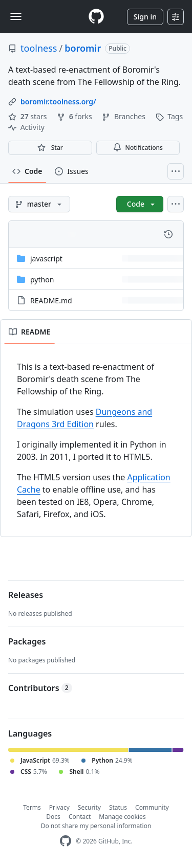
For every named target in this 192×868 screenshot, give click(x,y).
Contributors (40, 688)
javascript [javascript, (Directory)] (46, 259)
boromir (83, 48)
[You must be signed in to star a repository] (50, 148)
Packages (27, 641)
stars (28, 116)
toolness (39, 48)
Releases (26, 595)
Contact (80, 817)
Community (152, 807)
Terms (32, 807)
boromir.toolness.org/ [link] (58, 102)
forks (75, 116)
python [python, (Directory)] (42, 280)
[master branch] (39, 204)
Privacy (59, 807)
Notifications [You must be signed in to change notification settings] (138, 148)
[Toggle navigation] (16, 16)
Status (118, 807)
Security (89, 807)
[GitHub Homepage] (66, 841)
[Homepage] (96, 17)
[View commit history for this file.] (168, 234)
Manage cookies (122, 817)
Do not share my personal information (96, 826)
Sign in (145, 17)
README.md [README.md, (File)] (51, 301)
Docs (53, 817)
